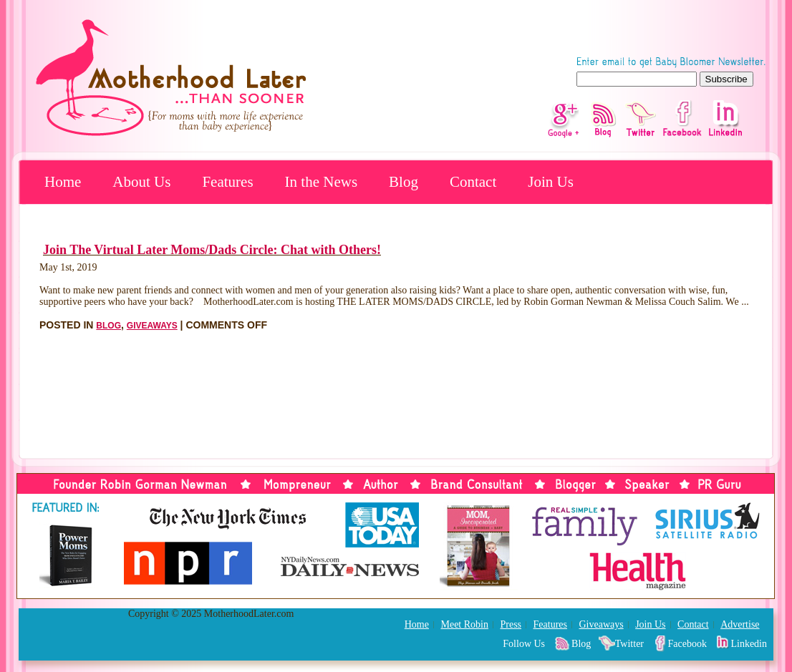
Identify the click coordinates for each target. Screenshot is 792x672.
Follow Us (524, 644)
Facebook (687, 644)
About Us (141, 182)
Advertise (740, 624)
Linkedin (749, 644)
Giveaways (152, 326)
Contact (473, 182)
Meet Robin (464, 624)
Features (227, 182)
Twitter (629, 644)
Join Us (551, 182)
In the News (321, 182)
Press (511, 624)
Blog (404, 182)
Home (63, 182)
